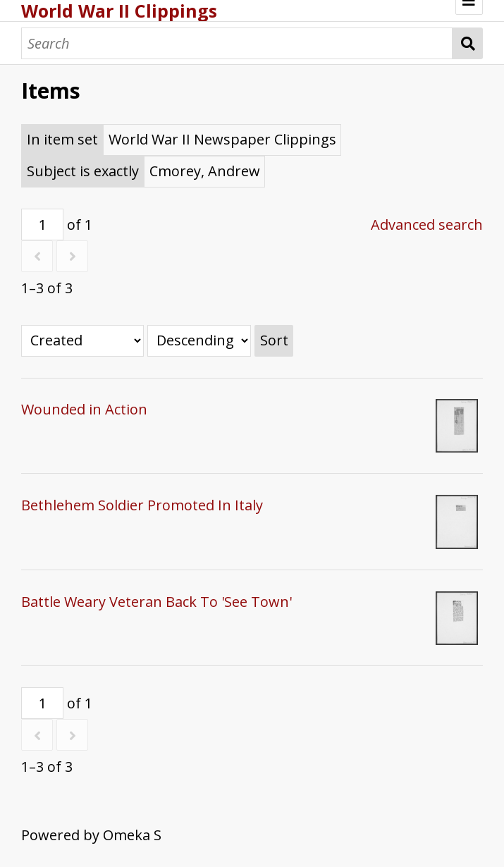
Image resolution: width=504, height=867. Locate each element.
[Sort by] (82, 341)
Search (468, 43)
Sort (274, 340)
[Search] (237, 43)
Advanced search (427, 225)
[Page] (42, 225)
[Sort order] (199, 341)
